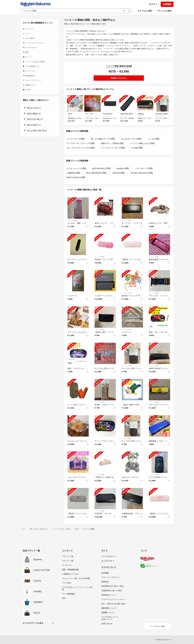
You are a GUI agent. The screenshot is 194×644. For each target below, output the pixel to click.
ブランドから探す (164, 11)
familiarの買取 (123, 168)
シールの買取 (154, 139)
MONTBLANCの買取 (101, 168)
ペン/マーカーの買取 (76, 139)
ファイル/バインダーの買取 (113, 148)
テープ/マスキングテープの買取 (81, 143)
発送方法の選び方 (33, 119)
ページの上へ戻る (158, 626)
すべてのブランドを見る (33, 623)
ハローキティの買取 (144, 168)
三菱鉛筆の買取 (73, 173)
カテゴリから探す (145, 11)
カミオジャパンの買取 (76, 168)
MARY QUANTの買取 (76, 177)
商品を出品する (32, 108)
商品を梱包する (32, 114)
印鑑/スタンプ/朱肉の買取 (112, 143)
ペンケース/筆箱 (72, 221)
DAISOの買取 (119, 173)
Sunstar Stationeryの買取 (142, 173)
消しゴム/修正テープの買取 (103, 139)
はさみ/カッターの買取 (131, 139)
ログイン (153, 4)
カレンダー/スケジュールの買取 (81, 148)
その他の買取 (137, 148)
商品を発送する (32, 125)
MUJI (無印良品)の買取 (96, 173)
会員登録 (167, 4)
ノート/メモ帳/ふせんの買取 (142, 143)
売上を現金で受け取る (35, 131)
